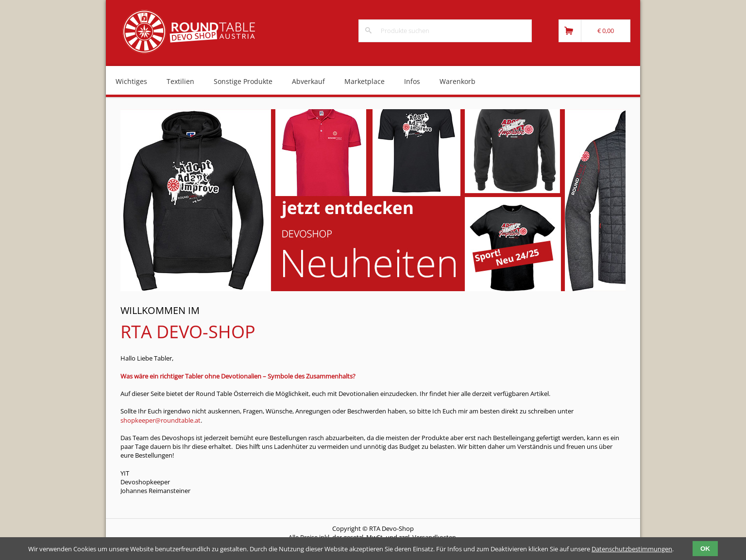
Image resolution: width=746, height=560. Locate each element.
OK (705, 549)
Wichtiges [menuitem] (131, 81)
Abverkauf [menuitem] (308, 81)
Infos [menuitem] (412, 81)
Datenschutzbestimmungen (632, 549)
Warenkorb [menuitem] (458, 81)
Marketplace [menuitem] (365, 81)
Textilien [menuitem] (180, 81)
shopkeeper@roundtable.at (161, 420)
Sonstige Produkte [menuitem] (243, 81)
